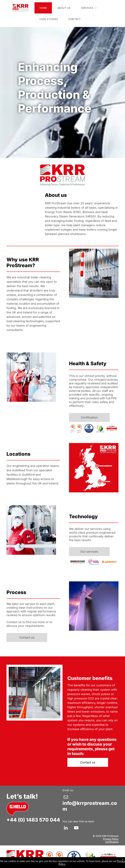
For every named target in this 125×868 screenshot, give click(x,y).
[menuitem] (44, 8)
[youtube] (76, 828)
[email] (66, 797)
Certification (112, 842)
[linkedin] (66, 828)
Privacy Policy (111, 839)
